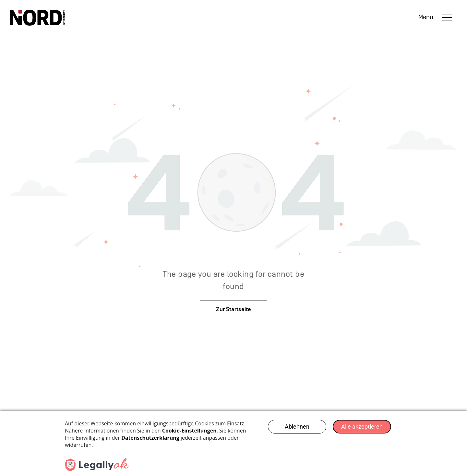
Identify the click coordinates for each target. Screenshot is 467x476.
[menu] (447, 18)
